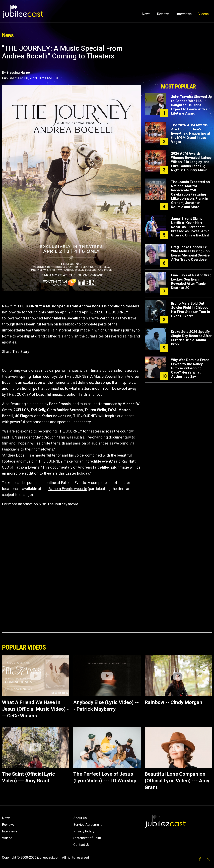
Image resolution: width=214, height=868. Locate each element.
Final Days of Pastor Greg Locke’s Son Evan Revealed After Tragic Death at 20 (191, 281)
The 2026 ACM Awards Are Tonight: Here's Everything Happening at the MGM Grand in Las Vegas (191, 133)
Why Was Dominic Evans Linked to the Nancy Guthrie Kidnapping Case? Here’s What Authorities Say (190, 368)
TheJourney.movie (63, 504)
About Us (80, 818)
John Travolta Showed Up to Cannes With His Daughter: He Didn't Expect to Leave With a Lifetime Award (191, 105)
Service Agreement (88, 825)
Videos (203, 14)
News (146, 14)
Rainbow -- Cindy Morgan (173, 702)
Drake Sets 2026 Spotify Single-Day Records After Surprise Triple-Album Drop (191, 338)
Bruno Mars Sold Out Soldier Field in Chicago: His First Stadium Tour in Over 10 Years (191, 310)
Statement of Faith (87, 838)
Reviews (163, 14)
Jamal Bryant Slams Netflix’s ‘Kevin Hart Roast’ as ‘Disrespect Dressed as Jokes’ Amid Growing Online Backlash (191, 227)
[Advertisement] (178, 63)
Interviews (184, 14)
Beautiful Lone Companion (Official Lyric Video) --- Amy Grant (177, 781)
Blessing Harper (19, 72)
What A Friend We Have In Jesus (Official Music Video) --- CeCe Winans (35, 709)
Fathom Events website (68, 489)
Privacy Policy (84, 831)
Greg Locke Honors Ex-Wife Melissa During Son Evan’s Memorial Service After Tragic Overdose (190, 253)
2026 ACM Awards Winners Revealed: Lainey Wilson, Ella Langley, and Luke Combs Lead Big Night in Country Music (191, 162)
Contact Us (81, 845)
